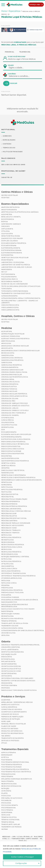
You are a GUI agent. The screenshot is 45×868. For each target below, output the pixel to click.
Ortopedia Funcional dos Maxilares (17, 679)
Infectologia (7, 487)
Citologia (5, 232)
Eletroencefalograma (11, 251)
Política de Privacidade (13, 152)
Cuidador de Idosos (10, 715)
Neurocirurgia (8, 543)
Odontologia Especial (11, 667)
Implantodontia (8, 662)
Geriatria (5, 468)
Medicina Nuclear (9, 514)
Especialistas (15, 11)
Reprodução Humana (10, 614)
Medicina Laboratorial (11, 509)
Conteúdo (7, 144)
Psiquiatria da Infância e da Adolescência (20, 600)
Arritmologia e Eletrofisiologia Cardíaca (20, 212)
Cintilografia (7, 229)
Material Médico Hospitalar (14, 724)
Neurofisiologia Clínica (12, 547)
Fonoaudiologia (8, 775)
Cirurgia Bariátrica (10, 368)
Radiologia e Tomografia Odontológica (19, 691)
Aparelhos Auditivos (10, 705)
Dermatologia (7, 428)
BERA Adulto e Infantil (11, 217)
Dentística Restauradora (13, 652)
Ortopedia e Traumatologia (14, 574)
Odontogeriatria (9, 664)
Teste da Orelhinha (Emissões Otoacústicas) (21, 287)
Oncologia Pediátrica (11, 571)
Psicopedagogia (8, 808)
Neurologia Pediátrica (11, 552)
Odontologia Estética (11, 669)
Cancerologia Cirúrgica (12, 358)
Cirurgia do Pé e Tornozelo (14, 413)
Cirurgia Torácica (9, 389)
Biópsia (5, 222)
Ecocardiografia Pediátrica (14, 243)
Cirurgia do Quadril (10, 416)
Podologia (6, 796)
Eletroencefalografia (11, 437)
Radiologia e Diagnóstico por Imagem (18, 609)
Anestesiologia (8, 341)
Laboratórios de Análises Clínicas (17, 267)
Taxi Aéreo (6, 736)
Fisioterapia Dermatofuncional (15, 763)
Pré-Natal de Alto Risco (12, 799)
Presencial (10, 52)
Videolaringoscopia (10, 310)
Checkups (6, 227)
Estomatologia (8, 660)
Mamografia (7, 270)
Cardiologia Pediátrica (12, 365)
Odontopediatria (9, 674)
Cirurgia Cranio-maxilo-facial (14, 372)
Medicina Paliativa (9, 516)
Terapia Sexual (8, 822)
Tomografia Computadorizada (15, 291)
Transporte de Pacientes (13, 739)
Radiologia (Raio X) (10, 279)
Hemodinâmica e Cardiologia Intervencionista (21, 480)
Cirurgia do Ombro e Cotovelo (15, 411)
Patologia (6, 581)
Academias (6, 700)
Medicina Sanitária (9, 521)
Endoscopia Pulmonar (11, 452)
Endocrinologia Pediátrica (13, 442)
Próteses (6, 688)
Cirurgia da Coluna (10, 399)
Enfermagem (7, 755)
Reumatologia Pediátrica (12, 619)
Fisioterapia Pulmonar (11, 767)
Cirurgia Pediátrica (10, 384)
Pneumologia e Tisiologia (12, 593)
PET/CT (4, 272)
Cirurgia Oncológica (10, 382)
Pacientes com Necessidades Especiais (18, 681)
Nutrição (5, 789)
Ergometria (7, 456)
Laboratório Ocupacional (13, 263)
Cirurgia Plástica (9, 387)
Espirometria (7, 255)
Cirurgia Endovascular (12, 375)
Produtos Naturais (10, 729)
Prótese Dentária (9, 686)
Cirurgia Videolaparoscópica (14, 396)
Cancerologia (7, 356)
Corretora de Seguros (12, 710)
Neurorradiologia (10, 555)
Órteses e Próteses (10, 741)
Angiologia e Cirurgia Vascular (15, 346)
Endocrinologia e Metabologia (15, 444)
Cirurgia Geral (8, 380)
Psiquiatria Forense (10, 598)
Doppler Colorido (10, 241)
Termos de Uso (9, 148)
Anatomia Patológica (10, 208)
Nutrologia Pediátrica (11, 562)
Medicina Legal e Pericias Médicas (16, 511)
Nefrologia (6, 535)
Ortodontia (7, 676)
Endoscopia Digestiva (11, 447)
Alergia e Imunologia (11, 337)
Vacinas (5, 830)
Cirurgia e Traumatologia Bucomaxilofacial (21, 645)
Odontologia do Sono (11, 672)
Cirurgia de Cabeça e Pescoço (15, 404)
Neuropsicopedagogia (11, 787)
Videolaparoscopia (10, 308)
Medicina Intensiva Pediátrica (14, 507)
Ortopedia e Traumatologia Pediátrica (18, 576)
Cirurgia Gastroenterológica (15, 377)
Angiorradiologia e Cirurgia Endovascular (21, 351)
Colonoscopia (8, 423)
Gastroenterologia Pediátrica (15, 461)
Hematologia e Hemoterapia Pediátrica (18, 478)
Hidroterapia (7, 777)
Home (4, 11)
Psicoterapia (7, 811)
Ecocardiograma (9, 246)
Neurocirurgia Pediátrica (13, 545)
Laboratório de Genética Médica (16, 265)
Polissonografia (9, 277)
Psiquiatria (6, 595)
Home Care (6, 722)
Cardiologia (7, 363)
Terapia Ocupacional (10, 820)
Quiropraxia (7, 813)
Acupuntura (7, 332)
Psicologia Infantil (10, 806)
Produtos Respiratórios (12, 734)
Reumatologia (7, 616)
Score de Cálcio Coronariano (15, 284)
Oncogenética (8, 567)
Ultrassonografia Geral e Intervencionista (21, 299)
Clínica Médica (7, 420)
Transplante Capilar (11, 825)
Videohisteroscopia (10, 305)
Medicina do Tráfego (10, 533)
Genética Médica (8, 466)
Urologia (5, 636)
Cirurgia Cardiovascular (12, 370)
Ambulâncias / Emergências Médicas (17, 703)
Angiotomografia (9, 210)
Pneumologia (7, 588)
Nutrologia (6, 559)
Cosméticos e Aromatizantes (14, 712)
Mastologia (6, 492)
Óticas (4, 743)
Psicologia (6, 803)
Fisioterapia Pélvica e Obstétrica (16, 772)
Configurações (21, 863)
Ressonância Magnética (12, 282)
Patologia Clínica (9, 583)
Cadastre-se (7, 178)
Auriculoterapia (9, 753)
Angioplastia (7, 349)
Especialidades (9, 140)
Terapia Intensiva (9, 621)
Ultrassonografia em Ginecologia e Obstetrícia (23, 631)
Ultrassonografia (9, 296)
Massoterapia (7, 782)
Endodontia (7, 657)
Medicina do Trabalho (11, 531)
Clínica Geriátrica (9, 708)
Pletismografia (8, 275)
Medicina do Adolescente (13, 526)
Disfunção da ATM (9, 655)
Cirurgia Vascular (9, 392)
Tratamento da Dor (10, 626)
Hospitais (5, 198)
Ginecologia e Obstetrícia (13, 471)
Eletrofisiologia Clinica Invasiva (16, 440)
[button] (3, 5)
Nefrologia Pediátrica (11, 538)
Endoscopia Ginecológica (13, 449)
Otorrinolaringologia (12, 579)
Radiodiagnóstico (9, 602)
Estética (5, 758)
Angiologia (6, 344)
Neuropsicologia (9, 784)
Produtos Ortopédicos (12, 731)
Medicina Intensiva (9, 504)
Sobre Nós (7, 136)
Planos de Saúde (9, 727)
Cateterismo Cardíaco (11, 224)
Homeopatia (6, 485)
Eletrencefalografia (11, 248)
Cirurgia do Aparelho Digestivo (15, 406)
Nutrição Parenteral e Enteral (15, 557)
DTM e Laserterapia (10, 650)
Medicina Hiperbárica (11, 502)
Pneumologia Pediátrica (12, 590)
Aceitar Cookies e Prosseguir (22, 857)
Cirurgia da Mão (8, 401)
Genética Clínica (8, 464)
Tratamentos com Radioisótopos (16, 294)
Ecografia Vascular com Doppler (16, 435)
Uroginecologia (8, 633)
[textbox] (18, 68)
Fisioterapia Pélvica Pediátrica (15, 770)
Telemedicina (25, 52)
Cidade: (11, 65)
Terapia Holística (9, 818)
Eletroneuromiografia (12, 253)
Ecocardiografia (9, 432)
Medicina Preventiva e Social (14, 519)
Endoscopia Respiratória (13, 454)
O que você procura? (17, 57)
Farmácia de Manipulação (12, 717)
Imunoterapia (7, 260)
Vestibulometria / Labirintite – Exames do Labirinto (20, 302)
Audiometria (7, 215)
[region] (22, 855)
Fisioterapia (7, 760)
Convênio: (12, 74)
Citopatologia (8, 418)
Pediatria (5, 586)
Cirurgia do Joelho (10, 408)
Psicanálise (6, 801)
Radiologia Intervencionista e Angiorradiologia (15, 606)
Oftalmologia (7, 564)
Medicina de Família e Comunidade (16, 523)
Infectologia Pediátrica (12, 490)
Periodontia (7, 684)
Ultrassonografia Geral (12, 628)
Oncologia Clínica (9, 569)
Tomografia (7, 289)
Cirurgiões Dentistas (11, 648)
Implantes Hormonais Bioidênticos (17, 779)
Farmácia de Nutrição (11, 719)
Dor (3, 430)
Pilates (4, 794)
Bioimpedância (8, 220)
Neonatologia (7, 540)
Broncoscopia (8, 353)
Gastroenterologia (10, 459)
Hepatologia (7, 483)
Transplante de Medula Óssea (15, 624)
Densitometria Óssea (11, 236)
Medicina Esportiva (10, 495)
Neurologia (6, 550)
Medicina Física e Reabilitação (14, 499)
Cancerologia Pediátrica (12, 361)
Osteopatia (6, 791)
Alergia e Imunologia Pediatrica (15, 339)
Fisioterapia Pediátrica (12, 765)
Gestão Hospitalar (10, 196)
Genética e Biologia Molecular (15, 258)
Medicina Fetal (8, 497)
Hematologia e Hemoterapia (13, 476)
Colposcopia (7, 234)
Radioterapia (7, 612)
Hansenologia (7, 473)
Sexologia (6, 815)
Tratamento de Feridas (11, 827)
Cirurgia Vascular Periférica (14, 394)
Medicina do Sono (9, 528)
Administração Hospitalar (13, 334)
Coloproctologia (9, 425)
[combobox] (18, 68)
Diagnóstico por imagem (12, 239)
